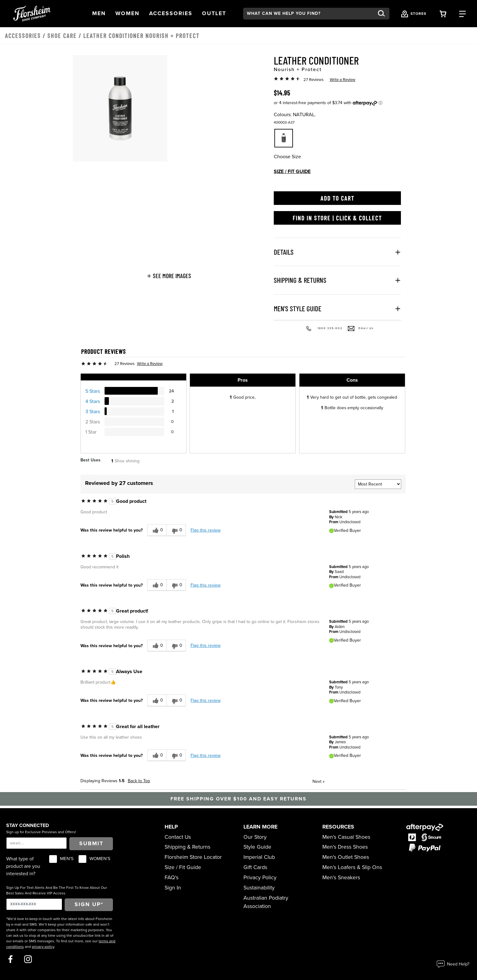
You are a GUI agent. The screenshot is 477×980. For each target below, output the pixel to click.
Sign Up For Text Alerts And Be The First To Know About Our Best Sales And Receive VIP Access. (57, 890)
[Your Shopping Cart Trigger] (443, 13)
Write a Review (343, 80)
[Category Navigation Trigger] (462, 13)
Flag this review (206, 530)
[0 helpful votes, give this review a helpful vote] (157, 530)
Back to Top (139, 781)
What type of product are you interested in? (23, 866)
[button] (99, 14)
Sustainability (259, 888)
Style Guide (257, 847)
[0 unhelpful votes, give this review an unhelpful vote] (176, 530)
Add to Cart (337, 198)
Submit (91, 844)
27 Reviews (314, 80)
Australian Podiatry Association (266, 902)
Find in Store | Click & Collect (337, 218)
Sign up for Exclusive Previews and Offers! (41, 832)
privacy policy (43, 947)
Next (318, 781)
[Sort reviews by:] (378, 484)
